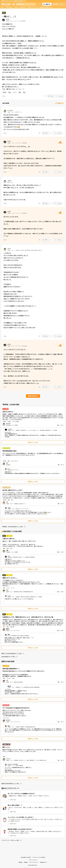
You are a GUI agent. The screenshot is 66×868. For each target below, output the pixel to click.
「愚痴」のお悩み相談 (19, 7)
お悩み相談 (9, 7)
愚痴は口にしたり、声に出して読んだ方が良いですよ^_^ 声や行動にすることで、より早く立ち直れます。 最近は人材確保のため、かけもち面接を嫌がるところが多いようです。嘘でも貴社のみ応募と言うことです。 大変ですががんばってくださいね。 (32, 192)
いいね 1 (58, 133)
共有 (51, 96)
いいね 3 (59, 96)
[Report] (45, 96)
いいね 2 (58, 172)
